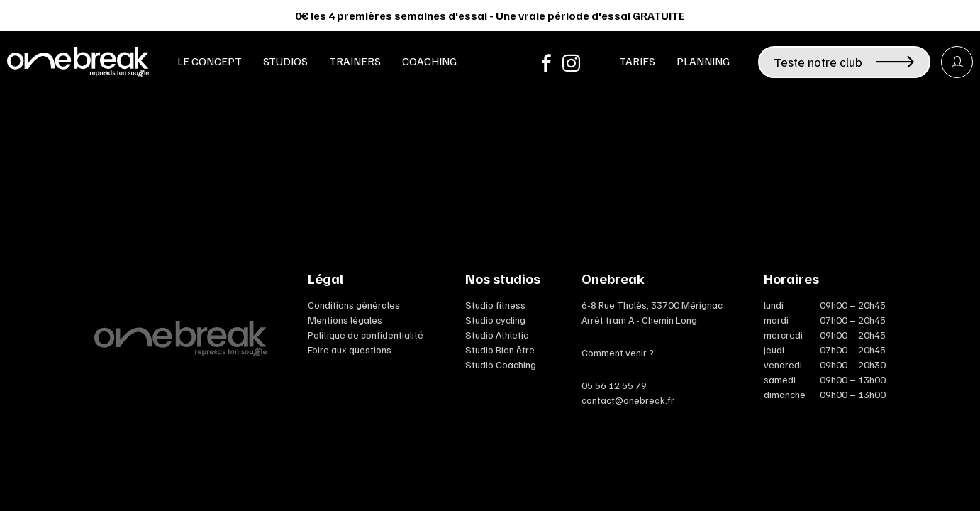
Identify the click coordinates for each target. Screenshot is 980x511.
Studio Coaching (501, 364)
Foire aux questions (350, 350)
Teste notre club (844, 62)
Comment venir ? (618, 352)
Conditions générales (354, 305)
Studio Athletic (497, 335)
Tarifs (637, 61)
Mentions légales (345, 320)
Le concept (210, 61)
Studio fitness (495, 305)
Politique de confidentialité (366, 335)
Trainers (355, 61)
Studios (285, 61)
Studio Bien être (500, 350)
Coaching (429, 61)
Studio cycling (495, 320)
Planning (703, 61)
